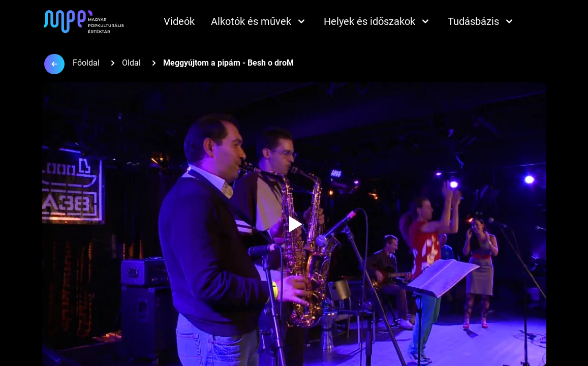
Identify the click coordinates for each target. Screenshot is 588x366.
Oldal (131, 63)
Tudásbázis (482, 21)
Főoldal (86, 63)
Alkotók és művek (259, 21)
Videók (179, 21)
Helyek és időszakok (378, 21)
